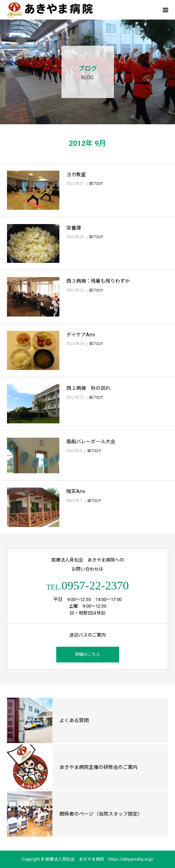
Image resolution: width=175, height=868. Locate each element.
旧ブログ (96, 183)
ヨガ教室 (76, 175)
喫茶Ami (76, 491)
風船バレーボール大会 (91, 442)
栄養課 (74, 228)
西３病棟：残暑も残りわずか (98, 281)
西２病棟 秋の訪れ (88, 388)
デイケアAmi (81, 335)
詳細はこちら (88, 654)
